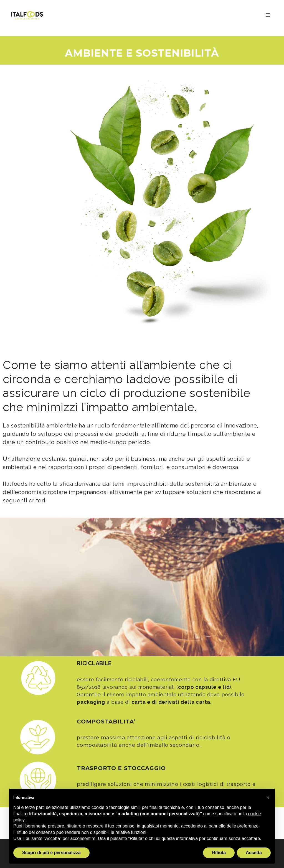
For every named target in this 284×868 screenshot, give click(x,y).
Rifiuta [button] (219, 853)
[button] (268, 798)
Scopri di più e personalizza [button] (51, 853)
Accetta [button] (254, 853)
